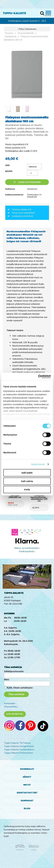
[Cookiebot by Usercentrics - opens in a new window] (38, 377)
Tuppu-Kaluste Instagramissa (19, 746)
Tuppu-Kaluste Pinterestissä (18, 753)
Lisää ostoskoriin (27, 182)
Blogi (27, 809)
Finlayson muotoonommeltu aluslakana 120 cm (39, 498)
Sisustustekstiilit (26, 33)
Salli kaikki (27, 473)
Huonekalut (27, 769)
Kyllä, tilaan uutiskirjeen (20, 688)
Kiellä (27, 489)
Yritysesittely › (11, 707)
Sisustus (9, 33)
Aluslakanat (11, 36)
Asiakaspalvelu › (27, 551)
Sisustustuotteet (27, 793)
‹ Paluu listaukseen (27, 29)
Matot (27, 785)
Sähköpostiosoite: (14, 671)
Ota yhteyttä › (15, 714)
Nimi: (7, 680)
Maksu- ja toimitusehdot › (27, 548)
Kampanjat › (10, 703)
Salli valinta (27, 481)
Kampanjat (27, 801)
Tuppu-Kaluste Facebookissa (19, 749)
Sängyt (27, 777)
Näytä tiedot (38, 464)
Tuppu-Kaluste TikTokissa (17, 743)
